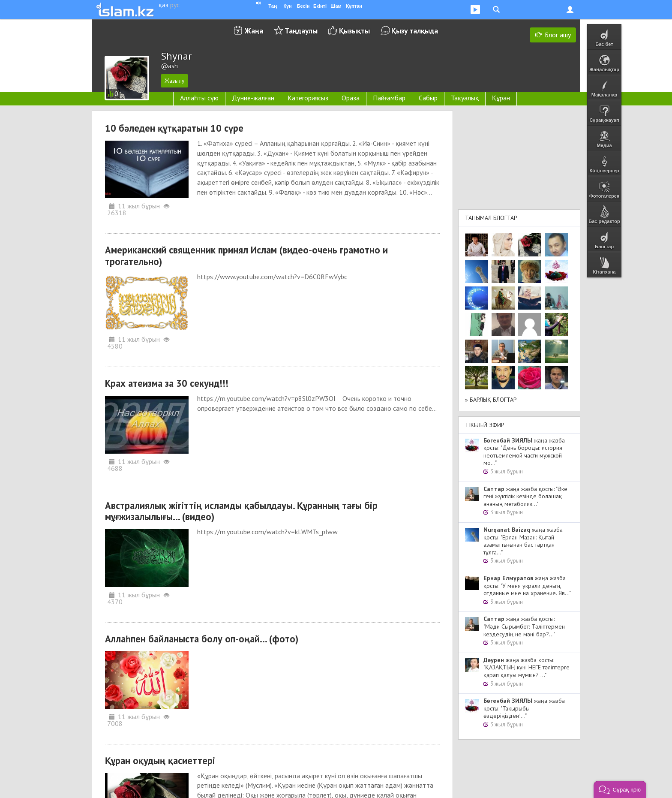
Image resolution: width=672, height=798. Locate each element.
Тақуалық (465, 98)
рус (175, 5)
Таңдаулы (301, 31)
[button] (620, 789)
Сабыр (428, 98)
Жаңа (254, 31)
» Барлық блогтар (491, 400)
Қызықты (354, 31)
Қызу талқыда (415, 31)
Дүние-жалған (253, 98)
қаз (163, 5)
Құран (501, 98)
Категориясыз (308, 98)
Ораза (351, 98)
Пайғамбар (389, 98)
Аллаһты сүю (199, 98)
